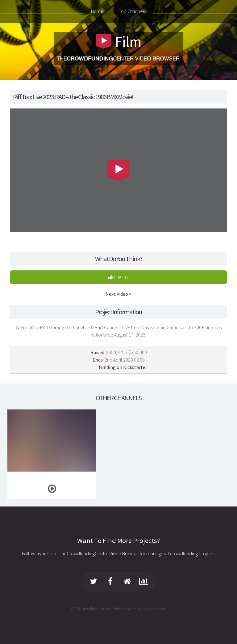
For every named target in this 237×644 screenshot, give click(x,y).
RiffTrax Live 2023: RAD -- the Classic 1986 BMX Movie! (73, 97)
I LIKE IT (118, 277)
